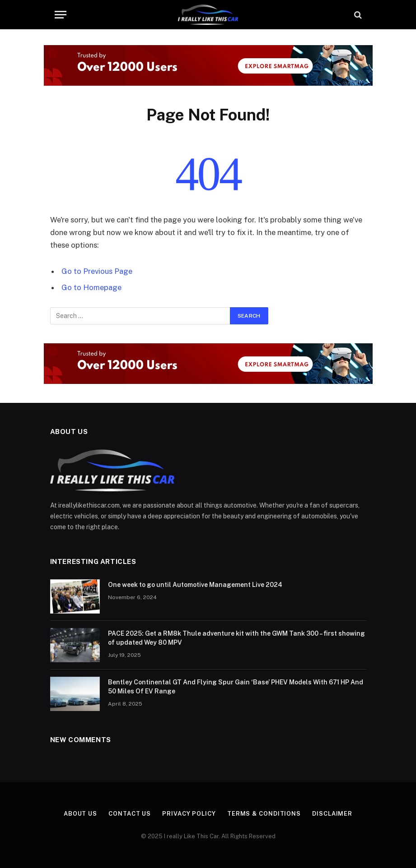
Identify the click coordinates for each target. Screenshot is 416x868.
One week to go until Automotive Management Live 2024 (195, 585)
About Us (80, 814)
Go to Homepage (91, 287)
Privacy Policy (189, 814)
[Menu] (61, 15)
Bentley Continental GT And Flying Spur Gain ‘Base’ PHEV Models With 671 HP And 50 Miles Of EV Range (236, 687)
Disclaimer (332, 814)
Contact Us (130, 814)
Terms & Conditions (264, 814)
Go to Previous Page (97, 271)
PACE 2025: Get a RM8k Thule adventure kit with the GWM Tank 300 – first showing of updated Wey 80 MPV (236, 638)
